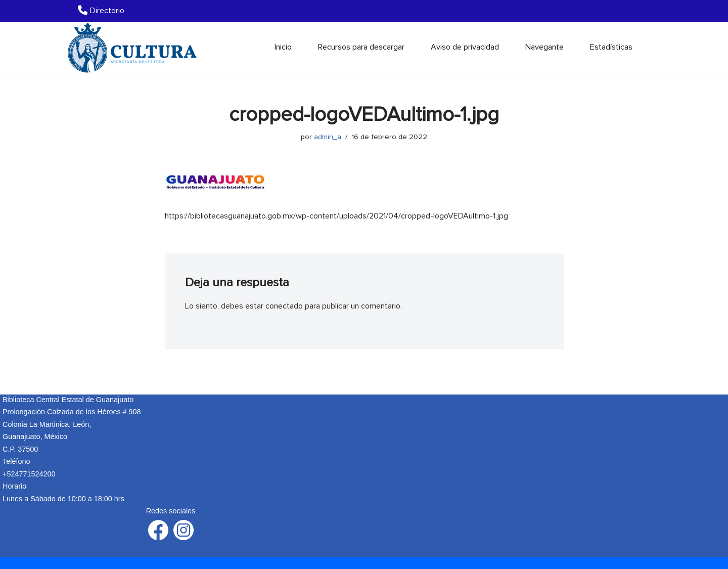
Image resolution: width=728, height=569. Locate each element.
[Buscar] (643, 47)
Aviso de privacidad (465, 47)
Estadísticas (611, 47)
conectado (284, 306)
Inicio (283, 47)
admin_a (328, 137)
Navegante (544, 47)
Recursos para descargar (361, 47)
